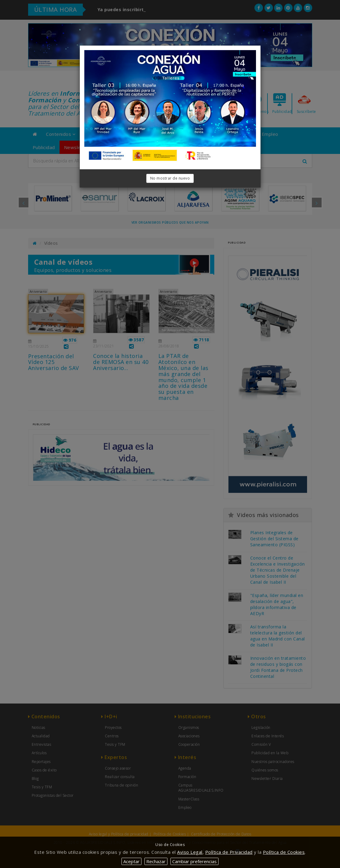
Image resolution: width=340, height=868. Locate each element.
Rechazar (156, 861)
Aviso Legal (190, 852)
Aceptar (131, 861)
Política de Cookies (284, 852)
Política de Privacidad (229, 852)
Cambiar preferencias (194, 861)
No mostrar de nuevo (170, 178)
